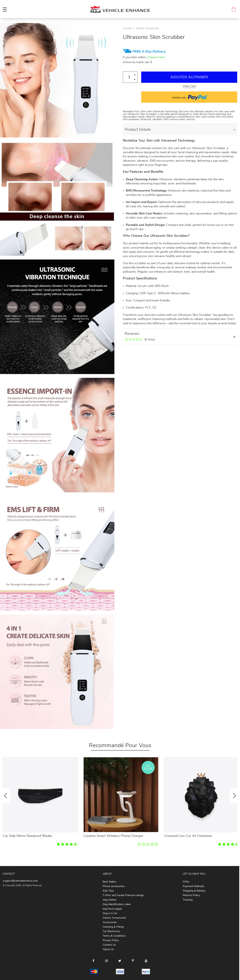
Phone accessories (114, 886)
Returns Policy (191, 895)
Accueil (127, 28)
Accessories (110, 922)
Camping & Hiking (113, 927)
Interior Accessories (147, 28)
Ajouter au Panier (189, 77)
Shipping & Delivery (194, 891)
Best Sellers (110, 882)
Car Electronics (111, 931)
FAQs (186, 882)
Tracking (188, 900)
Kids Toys (108, 891)
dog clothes (110, 900)
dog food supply (112, 909)
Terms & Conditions (114, 936)
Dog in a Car (110, 913)
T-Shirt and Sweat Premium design (123, 895)
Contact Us (109, 945)
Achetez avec (189, 97)
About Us (108, 949)
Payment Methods (193, 886)
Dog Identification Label (117, 904)
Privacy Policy (111, 940)
